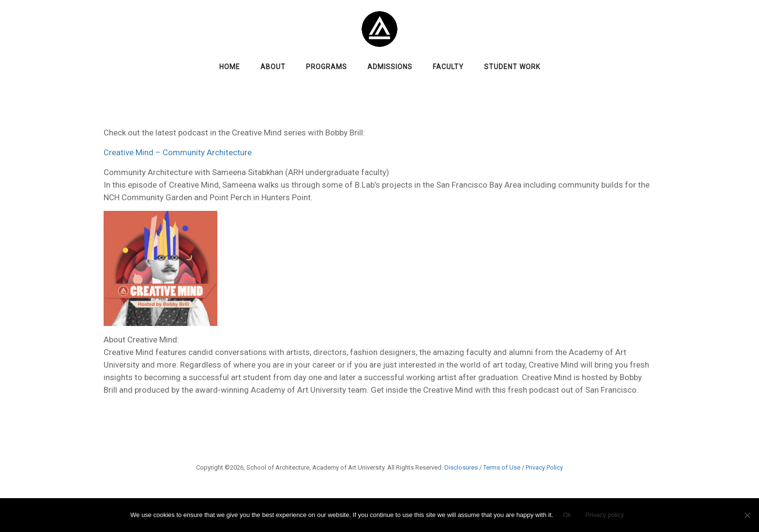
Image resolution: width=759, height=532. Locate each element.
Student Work (512, 67)
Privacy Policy (544, 467)
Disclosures (461, 467)
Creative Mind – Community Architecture (178, 152)
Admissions (390, 67)
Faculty (448, 67)
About (273, 67)
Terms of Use (502, 467)
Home (230, 67)
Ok (567, 515)
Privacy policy (604, 515)
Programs (326, 67)
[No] (747, 515)
